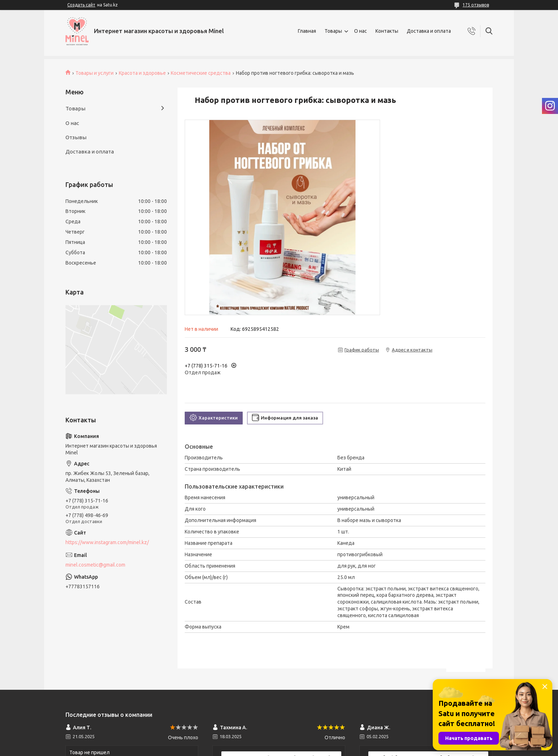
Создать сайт (81, 5)
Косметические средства (201, 73)
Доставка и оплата (429, 31)
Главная (307, 31)
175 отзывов (476, 5)
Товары (333, 31)
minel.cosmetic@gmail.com (95, 565)
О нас (360, 31)
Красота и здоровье (142, 73)
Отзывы (76, 137)
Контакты (387, 31)
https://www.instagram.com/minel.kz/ (107, 542)
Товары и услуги (94, 73)
